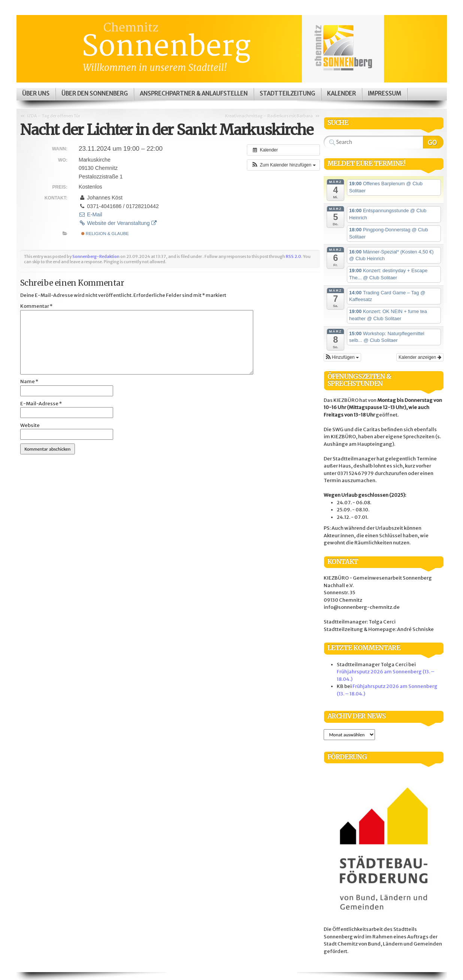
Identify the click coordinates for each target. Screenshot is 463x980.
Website (30, 425)
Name (29, 381)
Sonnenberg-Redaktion (96, 256)
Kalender (341, 94)
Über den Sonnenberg (95, 94)
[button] (283, 165)
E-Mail (90, 214)
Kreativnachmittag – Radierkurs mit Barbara (269, 116)
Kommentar (36, 306)
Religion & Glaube (105, 234)
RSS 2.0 (293, 256)
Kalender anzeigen (420, 357)
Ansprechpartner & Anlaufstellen (194, 94)
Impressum (385, 94)
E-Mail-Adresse (41, 404)
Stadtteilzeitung (287, 94)
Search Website (433, 142)
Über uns (36, 94)
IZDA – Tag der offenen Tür (54, 116)
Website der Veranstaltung (118, 223)
